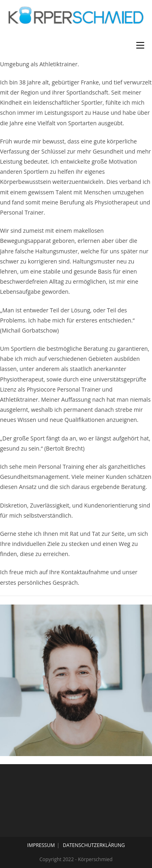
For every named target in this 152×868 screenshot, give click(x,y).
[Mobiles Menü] (140, 45)
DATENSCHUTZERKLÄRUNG (94, 845)
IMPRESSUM (41, 845)
